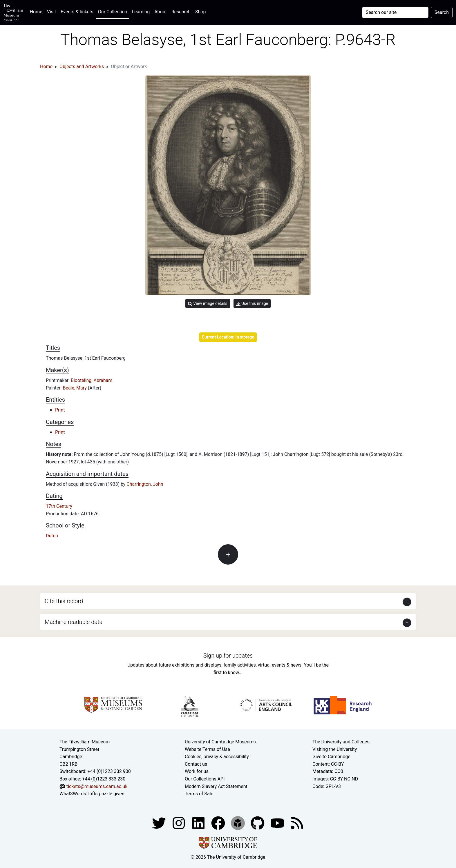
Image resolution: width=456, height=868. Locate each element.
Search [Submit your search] (442, 12)
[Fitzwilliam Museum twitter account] (160, 823)
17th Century (59, 506)
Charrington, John (145, 484)
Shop (200, 12)
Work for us (197, 771)
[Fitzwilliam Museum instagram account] (179, 823)
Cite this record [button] (64, 601)
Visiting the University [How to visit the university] (335, 749)
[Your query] (395, 12)
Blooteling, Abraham (92, 380)
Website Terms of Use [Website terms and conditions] (207, 749)
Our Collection (113, 12)
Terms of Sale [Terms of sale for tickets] (199, 794)
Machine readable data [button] (74, 622)
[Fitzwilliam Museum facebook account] (199, 823)
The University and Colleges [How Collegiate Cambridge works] (341, 742)
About (161, 12)
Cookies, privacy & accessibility (217, 757)
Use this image (252, 304)
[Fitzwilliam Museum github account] (258, 823)
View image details (208, 304)
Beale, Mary (75, 388)
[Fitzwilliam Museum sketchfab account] (238, 823)
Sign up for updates (228, 656)
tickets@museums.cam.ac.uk (97, 786)
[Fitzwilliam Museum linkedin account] (219, 823)
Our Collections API (205, 779)
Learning (141, 12)
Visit (51, 12)
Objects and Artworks (82, 67)
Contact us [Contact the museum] (196, 764)
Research (181, 12)
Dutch (52, 536)
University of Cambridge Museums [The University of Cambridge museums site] (220, 742)
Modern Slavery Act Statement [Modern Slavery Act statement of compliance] (216, 786)
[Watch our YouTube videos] (278, 823)
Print (60, 410)
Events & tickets (77, 12)
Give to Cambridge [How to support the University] (331, 757)
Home (37, 11)
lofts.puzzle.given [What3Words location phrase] (106, 794)
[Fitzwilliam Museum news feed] (297, 823)
